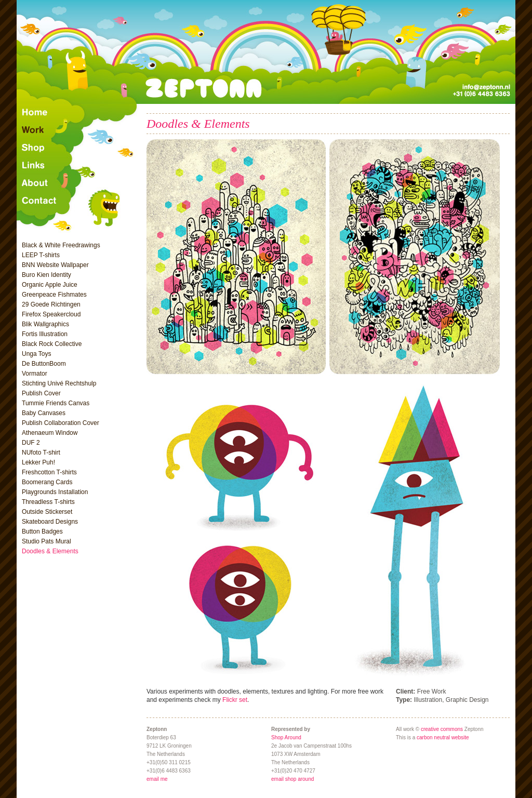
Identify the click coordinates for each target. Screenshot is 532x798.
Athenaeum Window (50, 433)
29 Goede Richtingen (51, 304)
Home (79, 113)
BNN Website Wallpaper (55, 265)
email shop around (292, 779)
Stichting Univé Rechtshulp (59, 383)
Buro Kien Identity (46, 275)
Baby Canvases (44, 413)
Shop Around (286, 737)
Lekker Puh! (38, 462)
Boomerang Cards (47, 482)
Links (79, 166)
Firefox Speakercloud (51, 314)
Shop (79, 148)
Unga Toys (36, 354)
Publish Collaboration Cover (61, 423)
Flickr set (235, 700)
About (79, 183)
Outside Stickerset (47, 512)
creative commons (442, 729)
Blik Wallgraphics (45, 324)
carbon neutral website (443, 737)
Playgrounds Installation (55, 492)
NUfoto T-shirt (41, 453)
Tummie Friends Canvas (56, 403)
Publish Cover (41, 393)
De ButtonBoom (44, 364)
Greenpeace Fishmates (54, 295)
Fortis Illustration (45, 334)
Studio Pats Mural (46, 541)
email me (157, 779)
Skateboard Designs (50, 522)
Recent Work (79, 130)
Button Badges (42, 531)
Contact (79, 212)
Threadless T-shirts (48, 502)
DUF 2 (31, 443)
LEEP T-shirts (41, 255)
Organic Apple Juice (50, 285)
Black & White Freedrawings (61, 245)
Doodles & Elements (50, 551)
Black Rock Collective (52, 344)
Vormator (35, 374)
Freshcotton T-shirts (49, 472)
